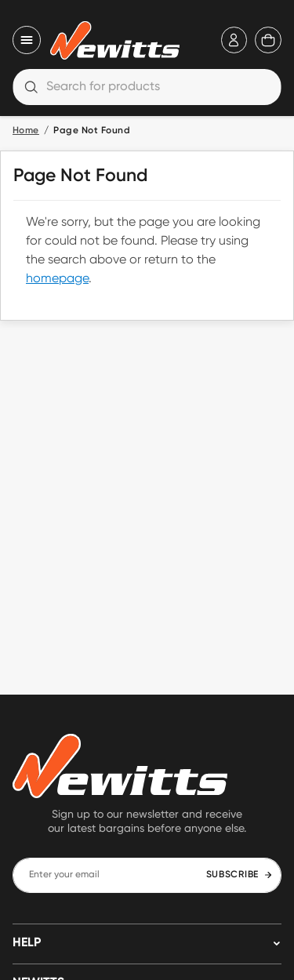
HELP (27, 943)
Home (26, 131)
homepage (57, 279)
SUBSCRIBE (240, 875)
